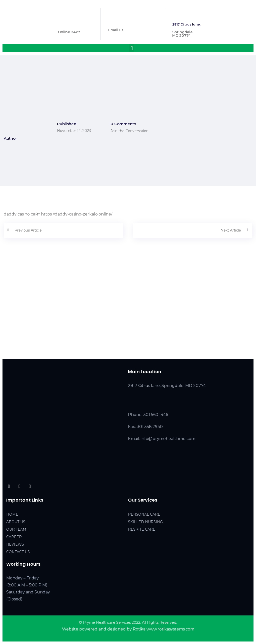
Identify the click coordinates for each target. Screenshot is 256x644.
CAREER (14, 537)
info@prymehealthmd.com (132, 22)
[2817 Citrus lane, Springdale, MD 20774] (128, 315)
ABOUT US (16, 522)
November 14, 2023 (74, 131)
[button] (132, 48)
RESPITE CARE (142, 529)
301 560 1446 (69, 24)
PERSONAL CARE (144, 514)
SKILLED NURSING (145, 522)
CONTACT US (18, 552)
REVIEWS (15, 544)
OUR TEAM (16, 529)
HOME (12, 514)
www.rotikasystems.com (170, 629)
